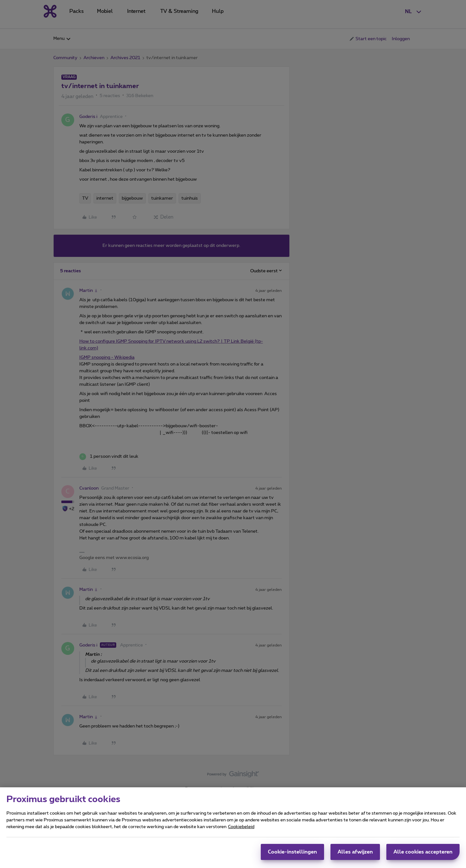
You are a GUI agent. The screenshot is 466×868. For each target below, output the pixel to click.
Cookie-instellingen (292, 855)
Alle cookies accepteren (423, 855)
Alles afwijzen (355, 855)
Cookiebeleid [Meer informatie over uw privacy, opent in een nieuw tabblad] (241, 830)
